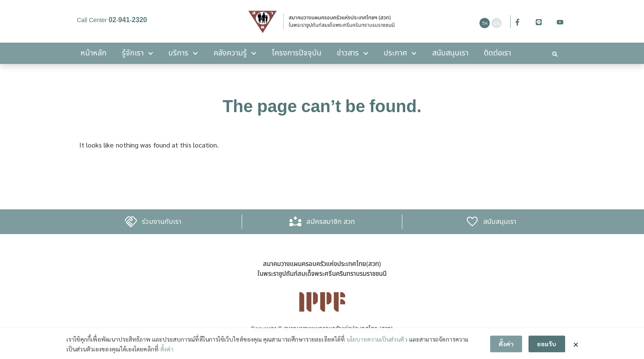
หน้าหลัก (94, 53)
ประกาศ (400, 54)
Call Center (112, 20)
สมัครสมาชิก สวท (331, 222)
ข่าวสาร (353, 54)
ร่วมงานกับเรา (162, 222)
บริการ (183, 54)
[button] (555, 54)
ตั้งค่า (167, 352)
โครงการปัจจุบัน (297, 53)
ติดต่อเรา (497, 53)
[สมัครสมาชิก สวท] (295, 222)
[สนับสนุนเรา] (472, 222)
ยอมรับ (547, 347)
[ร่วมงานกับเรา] (131, 222)
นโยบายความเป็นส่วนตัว (377, 342)
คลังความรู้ (235, 54)
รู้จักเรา (138, 54)
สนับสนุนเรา (450, 53)
